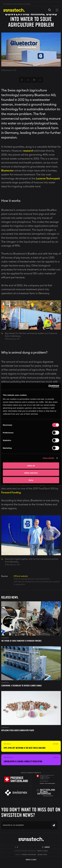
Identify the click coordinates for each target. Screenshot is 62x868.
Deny (31, 480)
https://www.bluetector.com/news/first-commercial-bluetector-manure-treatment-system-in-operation (37, 582)
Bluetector (8, 171)
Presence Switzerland (29, 855)
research (28, 151)
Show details (49, 458)
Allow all (31, 466)
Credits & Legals (42, 851)
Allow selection (31, 473)
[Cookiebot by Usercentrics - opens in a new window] (48, 386)
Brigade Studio (42, 855)
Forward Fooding (11, 493)
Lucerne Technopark (48, 179)
